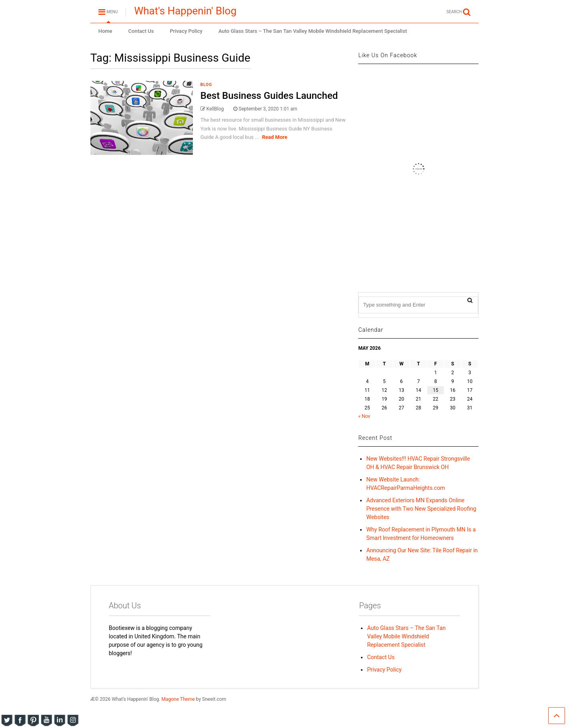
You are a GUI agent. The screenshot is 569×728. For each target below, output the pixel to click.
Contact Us (141, 31)
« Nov (364, 416)
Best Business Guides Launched (269, 96)
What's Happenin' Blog (185, 11)
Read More (275, 137)
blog (206, 85)
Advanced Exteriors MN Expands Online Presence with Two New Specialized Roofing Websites (421, 509)
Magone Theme (178, 699)
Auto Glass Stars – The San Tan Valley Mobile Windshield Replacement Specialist (313, 31)
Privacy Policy (186, 31)
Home (105, 31)
